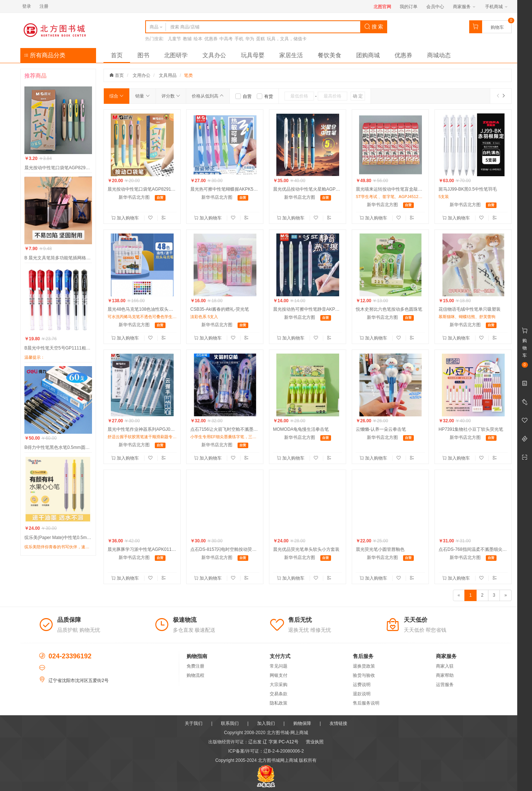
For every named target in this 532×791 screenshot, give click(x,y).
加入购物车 (126, 218)
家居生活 (291, 55)
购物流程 (195, 675)
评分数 (171, 96)
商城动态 (439, 55)
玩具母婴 (253, 55)
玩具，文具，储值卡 (287, 39)
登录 (27, 6)
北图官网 (382, 7)
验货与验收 (364, 675)
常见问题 (279, 666)
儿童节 (174, 39)
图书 (143, 55)
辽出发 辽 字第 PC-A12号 (273, 742)
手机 (239, 39)
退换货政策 (364, 666)
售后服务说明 (366, 703)
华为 (250, 39)
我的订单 (409, 7)
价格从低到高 (208, 96)
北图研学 (176, 55)
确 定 (358, 96)
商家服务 (464, 7)
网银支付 (279, 675)
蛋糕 (260, 39)
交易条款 (279, 694)
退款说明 (362, 694)
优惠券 (211, 39)
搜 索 (374, 27)
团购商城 (368, 55)
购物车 (497, 27)
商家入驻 (445, 666)
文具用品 (168, 75)
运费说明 (362, 685)
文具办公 (214, 55)
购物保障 (302, 723)
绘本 (198, 39)
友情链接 (338, 723)
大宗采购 (279, 685)
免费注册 (195, 666)
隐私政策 (279, 703)
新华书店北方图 (134, 197)
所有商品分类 (45, 55)
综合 (117, 96)
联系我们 (230, 723)
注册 (44, 6)
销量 (142, 96)
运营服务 (445, 685)
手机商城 (496, 7)
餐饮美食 (330, 55)
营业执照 (315, 742)
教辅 (187, 39)
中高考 (226, 39)
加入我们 (266, 723)
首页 (117, 55)
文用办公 (141, 75)
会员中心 (435, 7)
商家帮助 (445, 675)
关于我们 (194, 723)
